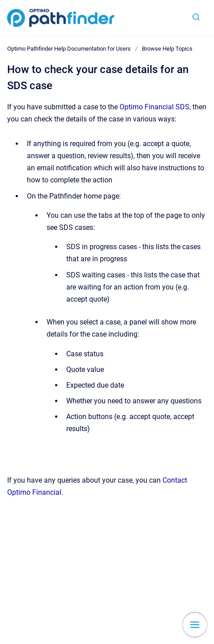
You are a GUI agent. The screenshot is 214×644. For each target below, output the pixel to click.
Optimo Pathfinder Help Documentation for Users (69, 49)
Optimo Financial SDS (154, 107)
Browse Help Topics (167, 49)
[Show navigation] (195, 625)
